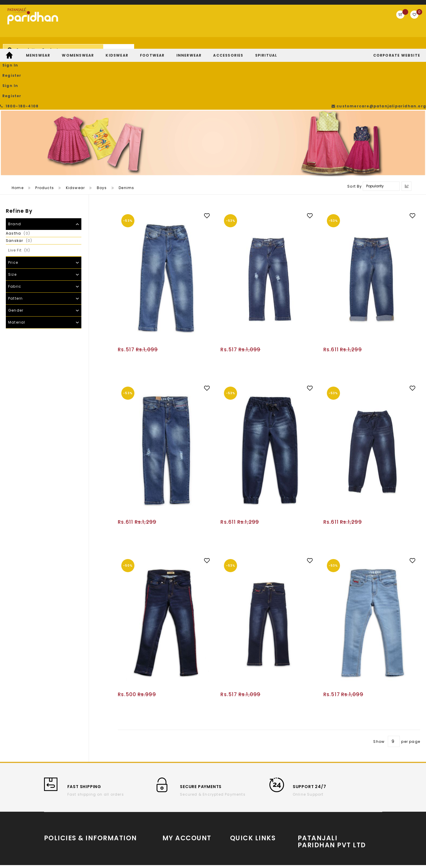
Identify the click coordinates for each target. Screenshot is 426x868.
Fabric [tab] (15, 231)
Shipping (54, 816)
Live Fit (24, 194)
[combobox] (176, 25)
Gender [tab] (16, 255)
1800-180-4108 (20, 6)
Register (381, 22)
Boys (102, 132)
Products (45, 132)
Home (18, 132)
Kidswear (76, 132)
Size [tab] (12, 219)
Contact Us (111, 816)
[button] (210, 160)
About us (53, 798)
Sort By (355, 130)
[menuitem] (10, 47)
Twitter (237, 818)
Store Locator (335, 822)
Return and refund (63, 825)
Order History (176, 798)
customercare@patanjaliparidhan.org (381, 6)
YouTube (239, 800)
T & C (50, 807)
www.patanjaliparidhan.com (334, 798)
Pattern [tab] (15, 243)
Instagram (241, 809)
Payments (54, 833)
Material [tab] (17, 267)
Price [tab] (13, 207)
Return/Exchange (180, 816)
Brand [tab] (15, 168)
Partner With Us (335, 808)
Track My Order (178, 807)
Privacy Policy (113, 807)
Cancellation (113, 798)
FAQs (104, 825)
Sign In (356, 22)
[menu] (213, 47)
